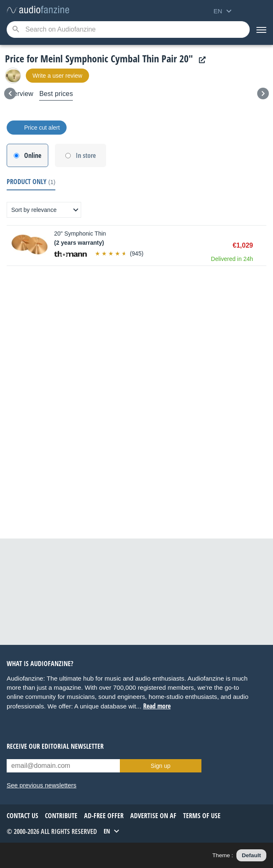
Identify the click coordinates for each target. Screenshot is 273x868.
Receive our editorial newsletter (55, 746)
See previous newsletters (42, 785)
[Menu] (261, 30)
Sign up (160, 766)
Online (33, 155)
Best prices (56, 94)
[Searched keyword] (128, 30)
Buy (262, 246)
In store (86, 155)
